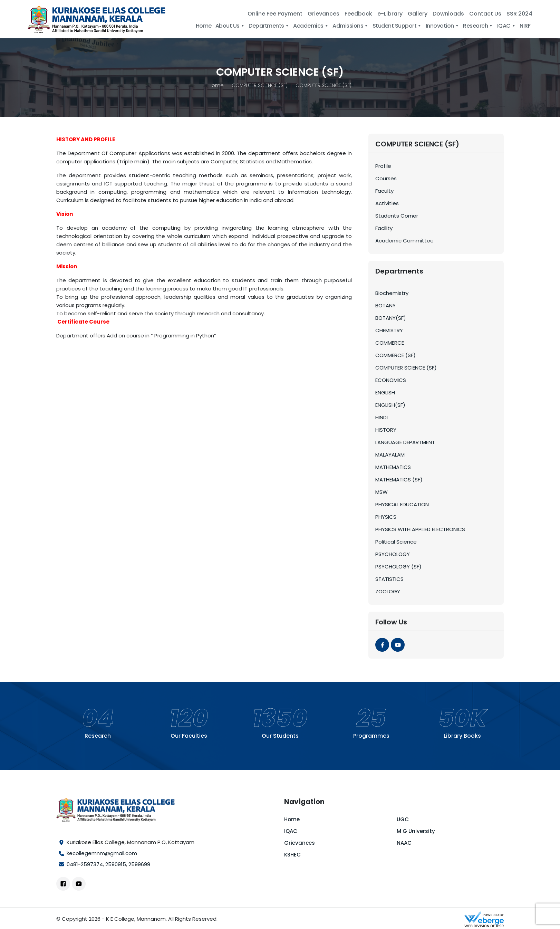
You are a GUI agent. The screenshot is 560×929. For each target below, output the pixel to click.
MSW (382, 492)
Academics (311, 26)
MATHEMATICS (393, 467)
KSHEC (292, 855)
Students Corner (397, 216)
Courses (386, 178)
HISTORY (386, 430)
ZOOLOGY (388, 591)
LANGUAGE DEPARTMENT (405, 442)
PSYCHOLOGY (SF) (398, 567)
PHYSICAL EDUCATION (402, 504)
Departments (269, 26)
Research (478, 26)
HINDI (382, 417)
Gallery (418, 14)
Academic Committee (404, 241)
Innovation (443, 26)
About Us (230, 26)
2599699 (139, 864)
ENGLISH (385, 392)
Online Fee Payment (275, 14)
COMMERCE (390, 343)
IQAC (507, 26)
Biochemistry (392, 293)
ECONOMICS (391, 380)
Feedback (358, 14)
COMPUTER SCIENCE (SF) (260, 85)
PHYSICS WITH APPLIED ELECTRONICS (420, 529)
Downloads (448, 14)
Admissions (351, 26)
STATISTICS (389, 579)
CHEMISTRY (389, 330)
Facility (384, 228)
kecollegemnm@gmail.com (102, 853)
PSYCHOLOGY (393, 554)
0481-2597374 (85, 864)
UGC (403, 819)
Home (204, 26)
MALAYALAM (390, 455)
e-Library (390, 14)
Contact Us (485, 14)
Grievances (324, 14)
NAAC (404, 843)
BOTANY (385, 305)
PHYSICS (386, 517)
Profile (383, 166)
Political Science (396, 542)
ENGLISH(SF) (390, 405)
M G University (416, 831)
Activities (387, 203)
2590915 (116, 864)
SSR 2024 (519, 14)
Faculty (384, 191)
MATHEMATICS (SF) (399, 480)
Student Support (397, 26)
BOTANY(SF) (391, 318)
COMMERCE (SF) (395, 355)
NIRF (525, 26)
